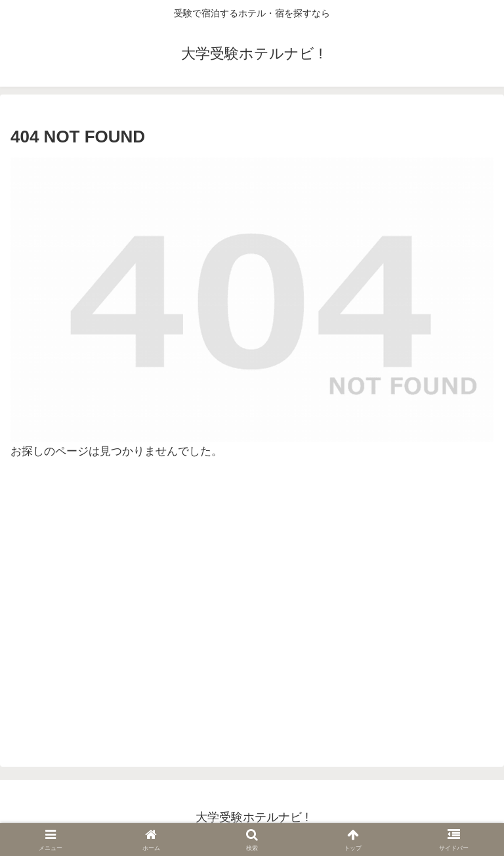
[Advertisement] (252, 614)
